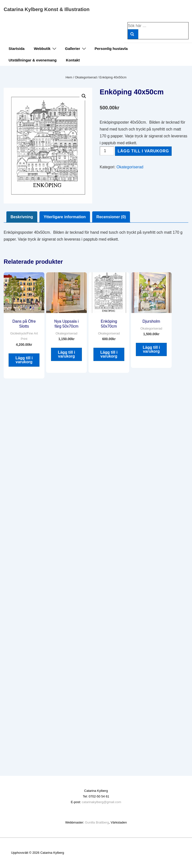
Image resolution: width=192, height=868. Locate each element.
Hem (69, 77)
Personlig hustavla (111, 49)
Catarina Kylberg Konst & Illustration (47, 9)
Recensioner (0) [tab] (111, 217)
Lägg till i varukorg (143, 151)
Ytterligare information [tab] (65, 217)
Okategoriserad (86, 77)
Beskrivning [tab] (22, 217)
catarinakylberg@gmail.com (102, 802)
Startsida (17, 49)
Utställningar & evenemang (33, 60)
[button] (84, 96)
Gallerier (76, 49)
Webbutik (46, 49)
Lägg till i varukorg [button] (24, 360)
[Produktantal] (107, 151)
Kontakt (73, 60)
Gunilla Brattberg (97, 822)
